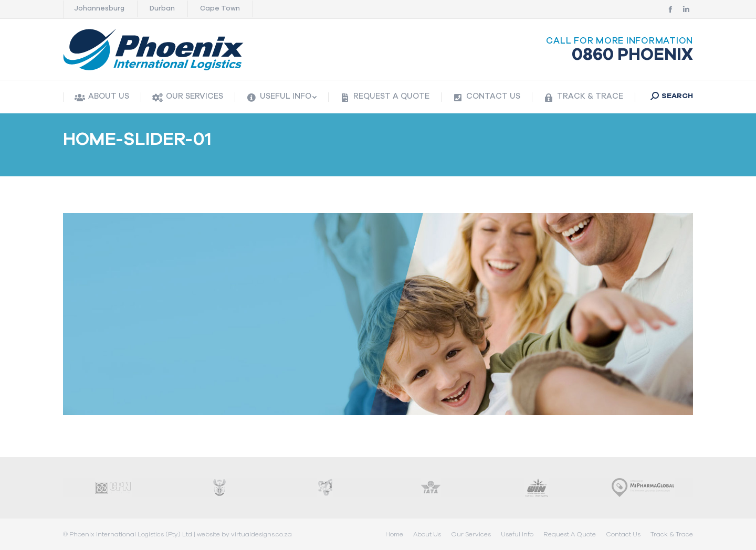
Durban (162, 9)
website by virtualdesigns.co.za (244, 534)
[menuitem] (102, 97)
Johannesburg (99, 9)
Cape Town (220, 9)
